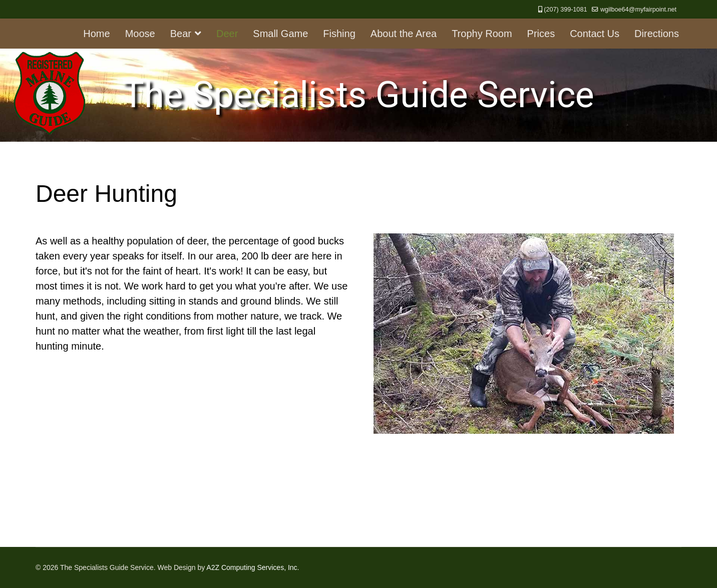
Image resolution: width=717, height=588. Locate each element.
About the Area (404, 34)
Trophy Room (482, 34)
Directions (657, 34)
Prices (541, 34)
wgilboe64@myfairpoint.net (638, 10)
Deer (227, 34)
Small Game (280, 34)
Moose (140, 34)
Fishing (339, 34)
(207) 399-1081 (565, 10)
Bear (181, 34)
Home (96, 34)
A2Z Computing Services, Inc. (253, 567)
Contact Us (595, 34)
